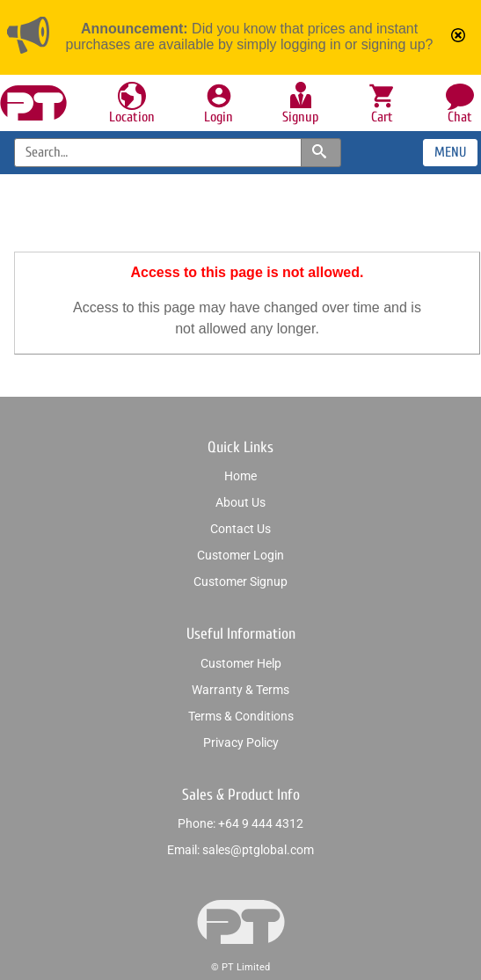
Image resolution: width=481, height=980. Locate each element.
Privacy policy (241, 742)
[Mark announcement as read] (460, 37)
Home (240, 476)
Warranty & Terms (240, 690)
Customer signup (240, 581)
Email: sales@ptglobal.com (240, 850)
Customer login (240, 555)
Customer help (241, 663)
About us (240, 502)
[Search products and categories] (321, 153)
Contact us (240, 529)
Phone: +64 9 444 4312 (240, 823)
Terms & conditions (241, 716)
